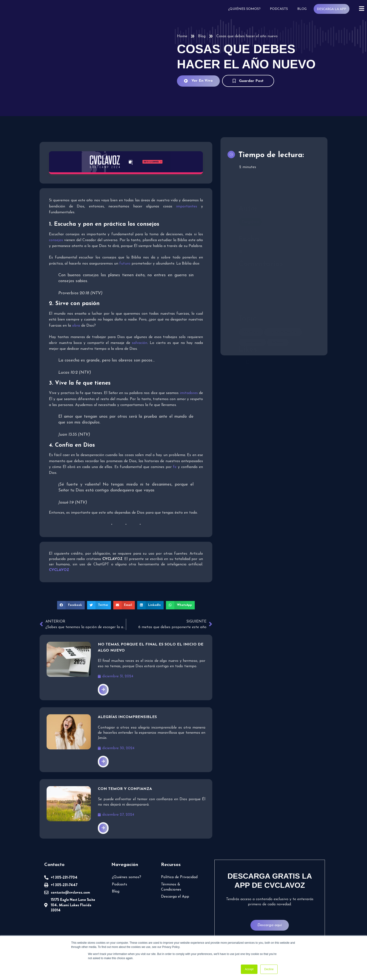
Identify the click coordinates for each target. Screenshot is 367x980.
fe (175, 467)
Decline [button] (269, 969)
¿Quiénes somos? (246, 9)
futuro (124, 264)
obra (76, 326)
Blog (303, 9)
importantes (187, 206)
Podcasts (280, 9)
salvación (139, 343)
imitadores (189, 393)
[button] (72, 605)
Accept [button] (249, 969)
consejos (56, 240)
